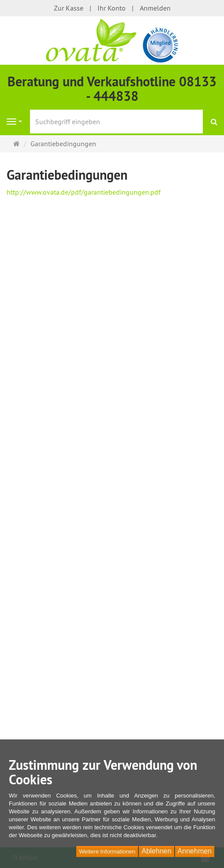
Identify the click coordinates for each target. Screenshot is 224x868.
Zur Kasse (69, 8)
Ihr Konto (112, 8)
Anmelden (155, 8)
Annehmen (195, 851)
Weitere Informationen (107, 851)
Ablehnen (157, 851)
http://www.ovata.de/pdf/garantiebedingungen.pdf (84, 192)
